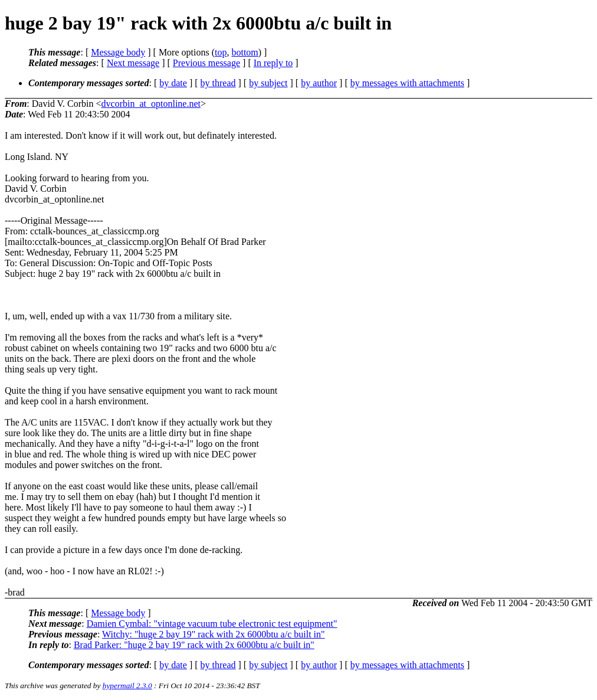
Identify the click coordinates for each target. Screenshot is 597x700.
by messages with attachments (407, 83)
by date (173, 83)
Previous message (206, 63)
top (221, 52)
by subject (268, 83)
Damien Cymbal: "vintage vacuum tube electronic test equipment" (212, 624)
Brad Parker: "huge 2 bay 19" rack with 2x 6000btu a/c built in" (194, 645)
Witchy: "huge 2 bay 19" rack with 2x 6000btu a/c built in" (214, 634)
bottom (245, 52)
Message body (118, 52)
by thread (218, 83)
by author (319, 83)
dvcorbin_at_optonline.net (151, 104)
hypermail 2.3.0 (127, 686)
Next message (133, 63)
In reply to (273, 63)
